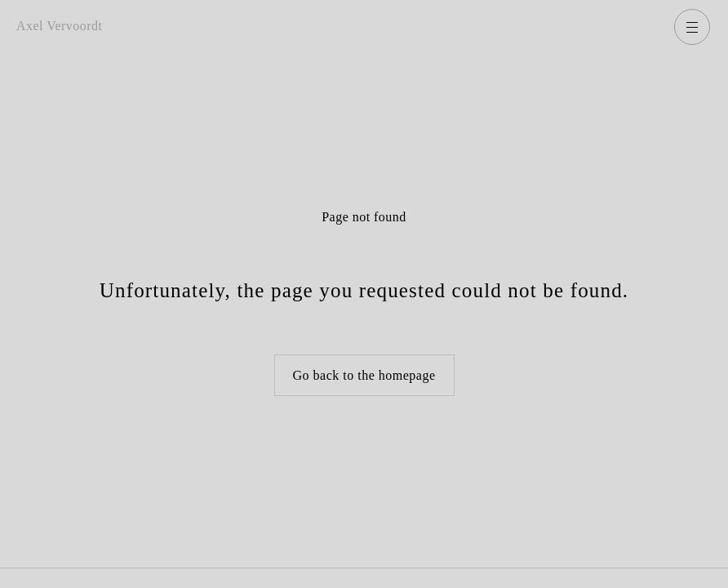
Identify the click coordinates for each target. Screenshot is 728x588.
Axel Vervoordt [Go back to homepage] (60, 26)
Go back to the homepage (364, 375)
